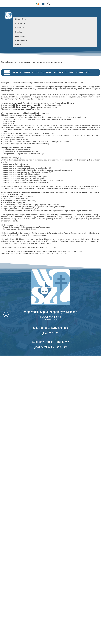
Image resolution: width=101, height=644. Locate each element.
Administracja (20, 36)
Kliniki (15, 62)
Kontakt (18, 45)
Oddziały (20, 28)
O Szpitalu (20, 23)
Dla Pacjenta (21, 41)
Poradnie (20, 32)
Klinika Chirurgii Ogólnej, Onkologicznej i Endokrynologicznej (51, 72)
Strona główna (21, 19)
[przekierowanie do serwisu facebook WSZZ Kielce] (43, 4)
